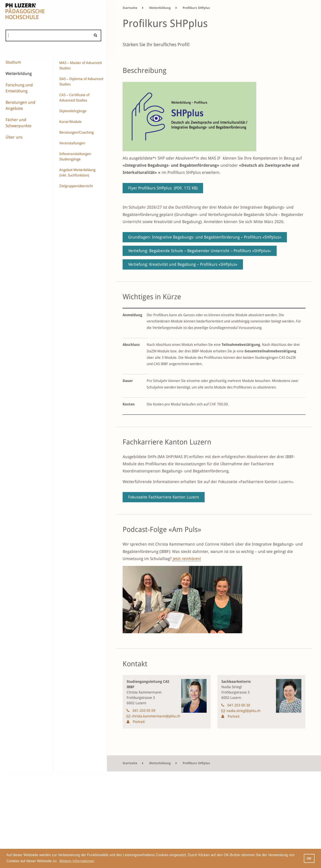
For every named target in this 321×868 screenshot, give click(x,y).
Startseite (130, 8)
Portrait (138, 722)
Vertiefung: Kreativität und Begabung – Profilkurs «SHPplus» (183, 264)
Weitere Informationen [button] (77, 861)
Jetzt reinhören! (186, 559)
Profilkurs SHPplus (196, 8)
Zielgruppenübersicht (76, 186)
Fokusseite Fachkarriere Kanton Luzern (164, 497)
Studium (13, 62)
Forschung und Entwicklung (19, 88)
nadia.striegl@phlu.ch (243, 711)
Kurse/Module (70, 122)
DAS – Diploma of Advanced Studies (81, 82)
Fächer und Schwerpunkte (19, 123)
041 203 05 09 (144, 711)
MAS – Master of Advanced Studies (80, 65)
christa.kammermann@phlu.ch (156, 716)
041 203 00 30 (239, 705)
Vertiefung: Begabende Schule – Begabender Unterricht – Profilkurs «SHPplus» (200, 251)
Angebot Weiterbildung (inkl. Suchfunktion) (77, 173)
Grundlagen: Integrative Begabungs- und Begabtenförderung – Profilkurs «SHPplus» (205, 237)
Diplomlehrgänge (73, 111)
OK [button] (309, 858)
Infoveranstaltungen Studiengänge (75, 157)
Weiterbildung (19, 74)
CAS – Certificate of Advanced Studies (74, 98)
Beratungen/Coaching (76, 132)
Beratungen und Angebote (21, 105)
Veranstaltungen (72, 143)
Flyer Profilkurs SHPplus (163, 188)
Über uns (14, 137)
